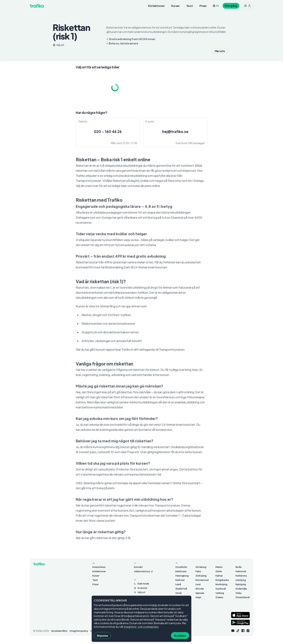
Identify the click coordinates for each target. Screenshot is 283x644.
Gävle (219, 571)
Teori (190, 6)
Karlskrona (241, 576)
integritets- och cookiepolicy (141, 627)
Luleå (178, 584)
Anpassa (102, 636)
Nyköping (241, 584)
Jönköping (201, 576)
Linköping (241, 580)
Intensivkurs (99, 567)
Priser (203, 6)
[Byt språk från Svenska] (141, 588)
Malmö (219, 567)
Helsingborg (182, 576)
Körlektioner (156, 6)
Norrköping (221, 584)
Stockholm (181, 567)
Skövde (200, 589)
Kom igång (231, 6)
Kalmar (219, 576)
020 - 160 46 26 (108, 131)
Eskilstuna (181, 571)
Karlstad (180, 580)
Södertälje (241, 589)
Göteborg (201, 567)
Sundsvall (221, 589)
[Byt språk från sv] (216, 6)
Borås (239, 567)
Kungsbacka (222, 580)
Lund (198, 584)
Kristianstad (202, 580)
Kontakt (138, 567)
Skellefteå (181, 589)
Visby (239, 593)
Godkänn (180, 636)
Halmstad (241, 571)
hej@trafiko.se (175, 131)
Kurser (176, 6)
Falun (198, 571)
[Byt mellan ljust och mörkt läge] (141, 584)
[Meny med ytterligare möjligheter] (247, 6)
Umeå (178, 593)
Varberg (220, 593)
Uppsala (200, 593)
